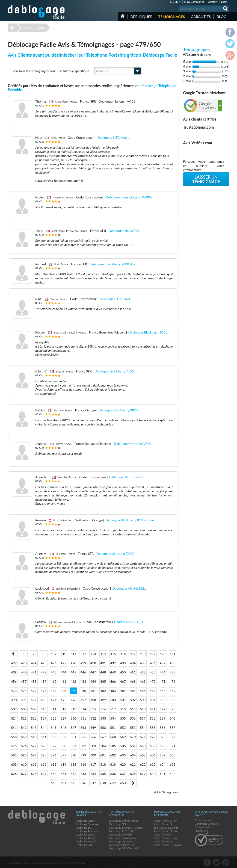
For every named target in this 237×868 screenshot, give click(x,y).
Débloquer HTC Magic (113, 137)
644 (63, 783)
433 (123, 663)
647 (93, 783)
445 (73, 672)
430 (93, 663)
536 (133, 718)
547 (73, 728)
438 (172, 663)
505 (163, 700)
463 (83, 681)
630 (53, 774)
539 (163, 718)
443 (53, 672)
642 (172, 774)
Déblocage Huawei (86, 838)
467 (123, 681)
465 (103, 681)
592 (14, 755)
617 (93, 764)
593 (24, 755)
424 (34, 663)
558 (14, 737)
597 (63, 755)
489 (172, 691)
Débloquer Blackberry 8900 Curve (130, 520)
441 (34, 672)
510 (44, 709)
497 (83, 700)
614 (63, 764)
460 (53, 681)
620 (123, 764)
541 (14, 728)
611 (34, 764)
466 (113, 681)
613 (53, 764)
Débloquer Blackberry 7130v (115, 371)
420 (163, 654)
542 (24, 728)
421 (172, 654)
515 (93, 709)
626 (14, 774)
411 (73, 654)
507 (14, 709)
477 (53, 691)
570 (133, 737)
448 (103, 672)
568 (113, 737)
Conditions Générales (207, 824)
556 (163, 728)
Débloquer (141, 16)
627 (24, 774)
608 (172, 755)
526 (34, 718)
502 (133, 700)
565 (83, 737)
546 (63, 728)
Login (224, 2)
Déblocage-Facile (36, 12)
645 (73, 783)
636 (113, 774)
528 (53, 718)
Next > (133, 783)
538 (153, 718)
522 (163, 709)
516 (103, 709)
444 (63, 672)
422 (14, 663)
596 (53, 755)
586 (123, 746)
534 (113, 718)
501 (123, 700)
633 (83, 774)
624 (163, 764)
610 (24, 764)
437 (163, 663)
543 (34, 728)
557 (172, 728)
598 (73, 755)
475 (34, 691)
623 (153, 764)
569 (123, 737)
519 (133, 709)
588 (143, 746)
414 (103, 654)
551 (113, 728)
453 (153, 672)
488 (163, 691)
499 (103, 700)
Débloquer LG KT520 (129, 622)
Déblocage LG (83, 828)
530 (73, 718)
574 (172, 737)
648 (103, 783)
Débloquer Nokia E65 (124, 231)
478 (63, 691)
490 (14, 700)
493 (44, 700)
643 (53, 783)
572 (153, 737)
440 (24, 672)
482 (103, 691)
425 (44, 663)
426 (53, 663)
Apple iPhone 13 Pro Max (168, 845)
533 (103, 718)
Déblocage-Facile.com (37, 817)
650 (123, 783)
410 (63, 654)
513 (73, 709)
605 (143, 755)
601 (103, 755)
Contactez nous (203, 820)
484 (123, 691)
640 (153, 774)
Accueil (123, 16)
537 (143, 718)
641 (163, 774)
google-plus (226, 862)
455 (172, 672)
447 (93, 672)
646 (83, 783)
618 (103, 764)
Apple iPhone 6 (162, 834)
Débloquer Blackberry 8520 (148, 332)
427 (63, 663)
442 (44, 672)
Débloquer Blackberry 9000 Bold (113, 264)
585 (113, 746)
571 (143, 737)
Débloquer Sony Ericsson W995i (129, 197)
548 (83, 728)
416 (123, 654)
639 (143, 774)
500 (113, 700)
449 (113, 672)
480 (83, 691)
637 (123, 774)
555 (153, 728)
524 (14, 718)
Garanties (201, 16)
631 (63, 774)
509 (34, 709)
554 (143, 728)
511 (53, 709)
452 (143, 672)
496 (73, 700)
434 (133, 663)
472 (172, 681)
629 (44, 774)
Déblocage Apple (85, 821)
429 (83, 663)
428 (73, 663)
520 (143, 709)
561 (44, 737)
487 (153, 691)
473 (14, 691)
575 (14, 746)
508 (24, 709)
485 (133, 691)
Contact (213, 2)
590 (163, 746)
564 (73, 737)
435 (143, 663)
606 (153, 755)
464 (93, 681)
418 (143, 654)
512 (63, 709)
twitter (216, 862)
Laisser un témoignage (206, 179)
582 (83, 746)
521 (153, 709)
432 (113, 663)
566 (93, 737)
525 (24, 718)
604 (133, 755)
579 (53, 746)
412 (83, 654)
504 (153, 700)
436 (153, 663)
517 (113, 709)
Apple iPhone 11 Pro (165, 831)
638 (133, 774)
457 (24, 681)
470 (153, 681)
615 (73, 764)
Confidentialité (203, 827)
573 (163, 737)
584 (103, 746)
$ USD (174, 2)
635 (103, 774)
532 (93, 718)
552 (123, 728)
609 (14, 764)
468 (133, 681)
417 (133, 654)
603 (123, 755)
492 (34, 700)
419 (153, 654)
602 (113, 755)
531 (83, 718)
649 (113, 783)
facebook (207, 862)
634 (93, 774)
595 (44, 755)
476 (44, 691)
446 (83, 672)
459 (44, 681)
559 (24, 737)
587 (133, 746)
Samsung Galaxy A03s (166, 828)
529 (63, 718)
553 (133, 728)
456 (14, 681)
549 (93, 728)
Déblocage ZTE (84, 845)
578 (44, 746)
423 (24, 663)
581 (73, 746)
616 (83, 764)
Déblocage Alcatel (86, 841)
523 (172, 709)
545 (53, 728)
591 (172, 746)
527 (44, 718)
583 (93, 746)
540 (172, 718)
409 (53, 654)
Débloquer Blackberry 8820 (118, 410)
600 (93, 755)
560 (34, 737)
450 (123, 672)
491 (24, 700)
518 (123, 709)
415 (113, 654)
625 (172, 764)
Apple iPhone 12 (163, 824)
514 (83, 709)
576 (24, 746)
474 (24, 691)
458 (34, 681)
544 (44, 728)
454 (163, 672)
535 (123, 718)
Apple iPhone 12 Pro (165, 821)
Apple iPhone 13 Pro (165, 838)
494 (53, 700)
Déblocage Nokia (85, 834)
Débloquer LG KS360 (115, 299)
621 (133, 764)
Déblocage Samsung (87, 824)
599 (83, 755)
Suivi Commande (194, 2)
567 (103, 737)
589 (153, 746)
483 (113, 691)
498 (93, 700)
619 (113, 764)
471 (163, 681)
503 (143, 700)
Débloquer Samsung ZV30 (115, 554)
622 (143, 764)
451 (133, 672)
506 (172, 700)
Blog (221, 16)
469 (143, 681)
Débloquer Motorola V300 (133, 444)
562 (53, 737)
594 (34, 755)
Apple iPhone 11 (163, 841)
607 (163, 755)
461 (63, 681)
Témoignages (172, 16)
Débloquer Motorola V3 (126, 477)
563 (63, 737)
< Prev (14, 654)
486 (143, 691)
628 (34, 774)
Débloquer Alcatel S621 (129, 588)
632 (73, 774)
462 (73, 681)
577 (34, 746)
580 (63, 746)
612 (44, 764)
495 (63, 700)
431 (103, 663)
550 (103, 728)
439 (14, 672)
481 (93, 691)
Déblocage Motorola (87, 831)
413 (93, 654)
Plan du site (201, 831)
